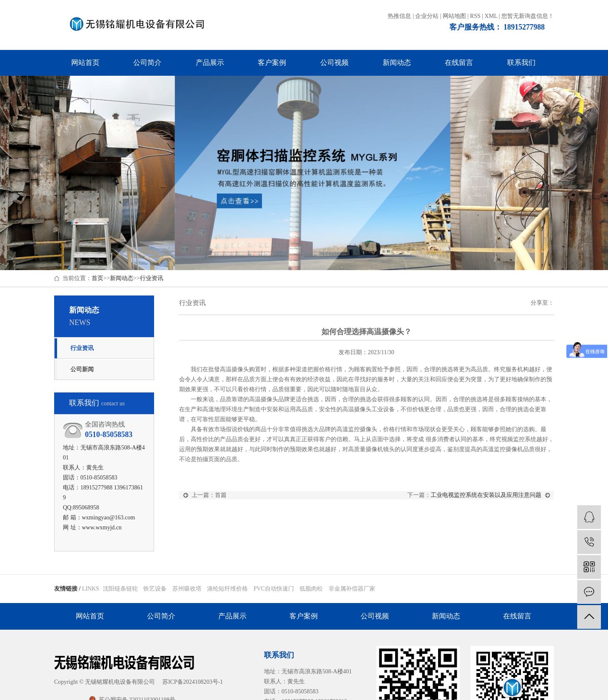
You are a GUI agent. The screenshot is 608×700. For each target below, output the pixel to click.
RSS (475, 16)
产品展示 (210, 63)
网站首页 (85, 63)
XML (491, 16)
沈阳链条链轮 (121, 589)
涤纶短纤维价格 (228, 589)
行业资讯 (152, 278)
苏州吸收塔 (188, 589)
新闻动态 (397, 63)
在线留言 (459, 63)
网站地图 (454, 16)
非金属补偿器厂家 (352, 589)
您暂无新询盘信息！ (528, 16)
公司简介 (147, 63)
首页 (97, 278)
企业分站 (427, 16)
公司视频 (334, 63)
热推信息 (399, 16)
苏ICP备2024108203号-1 (193, 682)
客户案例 (272, 63)
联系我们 (521, 63)
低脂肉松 (312, 589)
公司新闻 (82, 369)
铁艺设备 (156, 589)
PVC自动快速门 (275, 589)
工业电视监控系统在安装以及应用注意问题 (486, 495)
